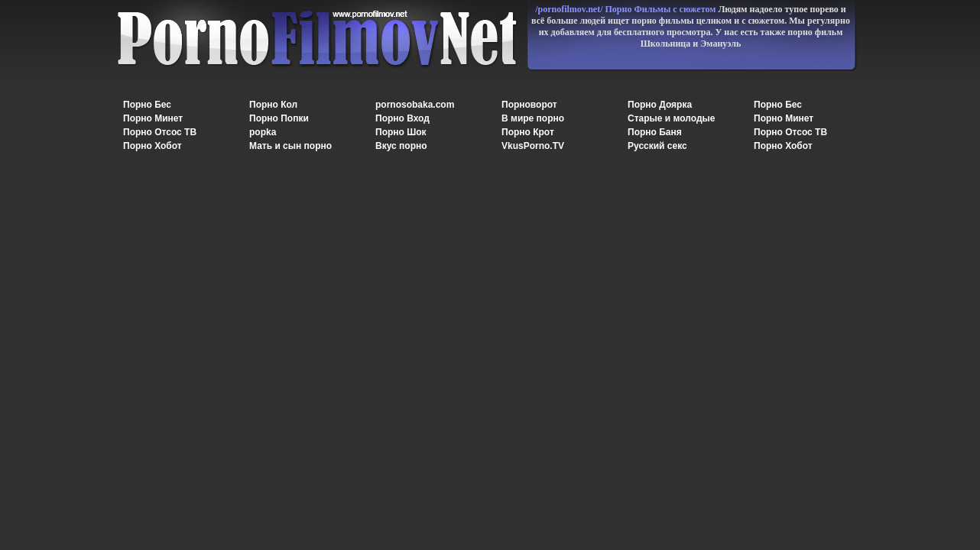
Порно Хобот (153, 146)
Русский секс (657, 146)
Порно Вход (402, 118)
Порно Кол (273, 105)
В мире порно (533, 118)
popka (263, 132)
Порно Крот (528, 132)
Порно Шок (401, 132)
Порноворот (529, 105)
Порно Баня (655, 132)
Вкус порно (401, 146)
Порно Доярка (660, 105)
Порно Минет (153, 118)
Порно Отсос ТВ (160, 132)
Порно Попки (279, 118)
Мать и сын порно (290, 146)
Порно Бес (147, 105)
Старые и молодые (671, 118)
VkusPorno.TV (533, 146)
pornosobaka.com (415, 105)
